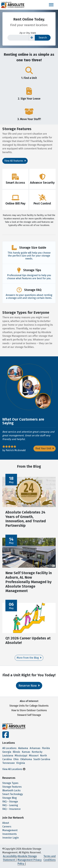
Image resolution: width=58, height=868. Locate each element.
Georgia (7, 752)
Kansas (26, 752)
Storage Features (12, 787)
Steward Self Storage (29, 715)
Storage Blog (10, 798)
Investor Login (11, 838)
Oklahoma (26, 759)
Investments (10, 834)
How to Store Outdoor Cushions (29, 710)
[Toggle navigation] (51, 5)
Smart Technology (13, 794)
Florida (46, 748)
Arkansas (35, 748)
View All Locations (14, 769)
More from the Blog (29, 658)
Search (43, 38)
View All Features (15, 161)
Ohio (16, 759)
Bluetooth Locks (11, 790)
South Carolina (42, 759)
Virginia (21, 763)
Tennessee (9, 763)
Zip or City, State (28, 33)
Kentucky (37, 752)
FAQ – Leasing (10, 805)
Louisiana (8, 756)
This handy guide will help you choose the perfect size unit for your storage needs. (29, 256)
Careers (7, 827)
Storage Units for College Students (29, 706)
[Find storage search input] (18, 38)
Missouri (34, 756)
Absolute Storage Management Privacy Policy (30, 860)
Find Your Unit (45, 448)
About (6, 823)
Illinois (16, 752)
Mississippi (21, 756)
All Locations (9, 748)
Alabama (23, 748)
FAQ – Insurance (11, 809)
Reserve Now (29, 686)
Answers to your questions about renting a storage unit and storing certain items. (29, 296)
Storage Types (10, 783)
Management (10, 830)
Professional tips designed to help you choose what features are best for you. (29, 277)
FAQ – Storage (10, 802)
